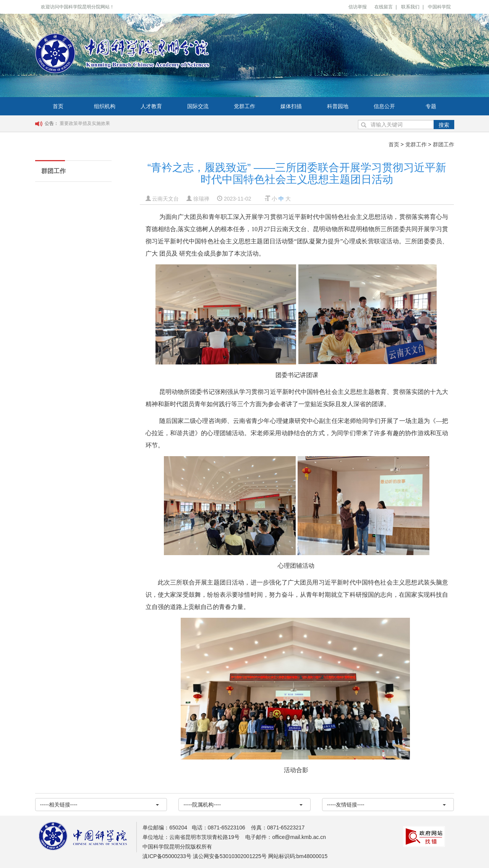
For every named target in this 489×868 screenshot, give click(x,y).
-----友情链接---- (387, 805)
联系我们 (410, 7)
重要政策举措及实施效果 (85, 123)
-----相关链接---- (100, 805)
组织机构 (105, 106)
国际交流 (198, 106)
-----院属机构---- (243, 805)
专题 (431, 106)
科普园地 (338, 106)
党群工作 (244, 106)
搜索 (444, 125)
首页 (58, 106)
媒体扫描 (291, 106)
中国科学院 (439, 7)
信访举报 (358, 7)
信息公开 (384, 106)
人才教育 (151, 106)
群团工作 (444, 144)
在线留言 (384, 7)
